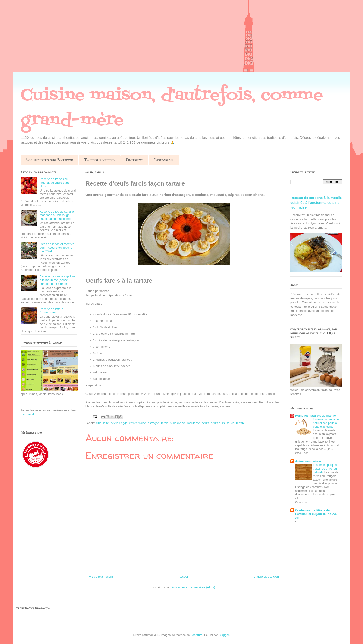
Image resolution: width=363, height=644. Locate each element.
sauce (230, 423)
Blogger (224, 635)
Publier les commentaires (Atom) (193, 587)
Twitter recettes (99, 160)
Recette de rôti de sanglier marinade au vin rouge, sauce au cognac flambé (57, 215)
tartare (241, 423)
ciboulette (103, 423)
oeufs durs (218, 423)
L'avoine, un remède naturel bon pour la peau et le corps (326, 423)
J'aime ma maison (308, 461)
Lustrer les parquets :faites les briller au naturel (326, 469)
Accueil (184, 577)
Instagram (164, 160)
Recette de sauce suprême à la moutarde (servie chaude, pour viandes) (58, 280)
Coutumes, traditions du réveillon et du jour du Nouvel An (316, 514)
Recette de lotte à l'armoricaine (51, 311)
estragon (154, 423)
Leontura (196, 635)
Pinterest (134, 160)
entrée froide (138, 423)
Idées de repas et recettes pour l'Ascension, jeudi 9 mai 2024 (57, 248)
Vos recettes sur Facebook (50, 160)
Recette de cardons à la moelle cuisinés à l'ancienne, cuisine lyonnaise (316, 203)
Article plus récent (101, 577)
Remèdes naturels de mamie (316, 416)
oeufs (205, 423)
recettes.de (28, 414)
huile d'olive (178, 423)
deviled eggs (119, 423)
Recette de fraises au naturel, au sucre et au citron (55, 183)
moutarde (194, 423)
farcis (165, 423)
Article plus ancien (267, 577)
